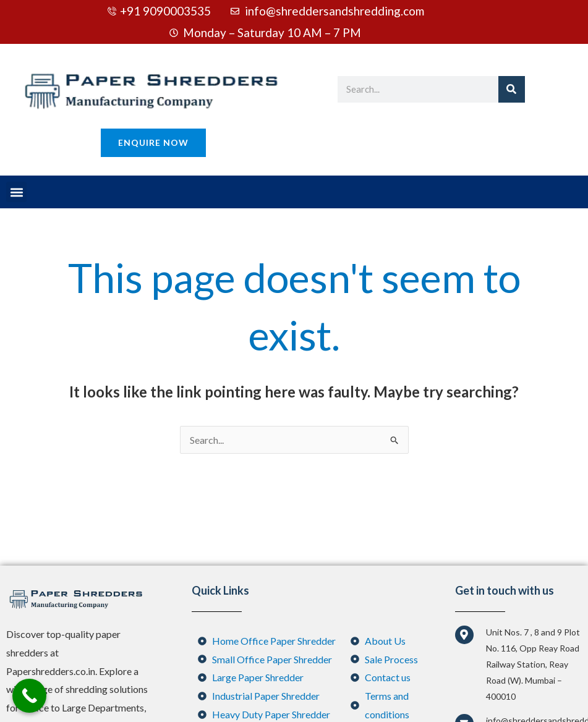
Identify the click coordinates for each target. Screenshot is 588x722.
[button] (16, 192)
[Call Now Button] (29, 696)
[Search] (512, 89)
